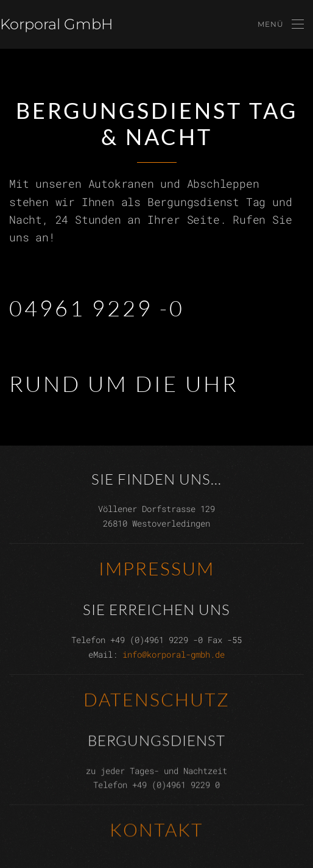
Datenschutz (156, 698)
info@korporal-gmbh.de (174, 654)
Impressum (156, 568)
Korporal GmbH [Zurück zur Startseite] (57, 24)
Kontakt (156, 829)
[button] (281, 24)
